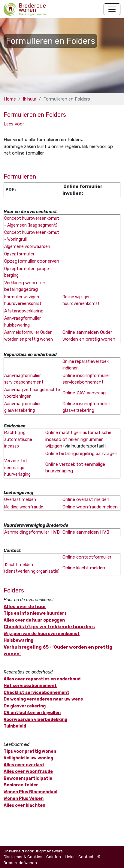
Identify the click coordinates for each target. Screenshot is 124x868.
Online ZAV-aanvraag (84, 393)
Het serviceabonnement (30, 686)
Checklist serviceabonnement (36, 693)
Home (10, 99)
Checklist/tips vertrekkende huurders (49, 627)
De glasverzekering (25, 706)
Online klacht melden (84, 568)
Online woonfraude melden (90, 507)
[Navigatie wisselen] (112, 9)
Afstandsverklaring (24, 311)
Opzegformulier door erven (32, 261)
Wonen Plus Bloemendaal (30, 792)
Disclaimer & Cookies (23, 857)
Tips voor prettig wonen (30, 751)
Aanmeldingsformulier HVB (32, 532)
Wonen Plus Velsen (24, 799)
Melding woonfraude (24, 507)
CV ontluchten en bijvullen (32, 713)
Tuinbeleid (15, 726)
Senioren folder (21, 785)
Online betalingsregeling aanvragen (81, 454)
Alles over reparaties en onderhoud (42, 679)
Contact (86, 857)
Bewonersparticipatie (28, 778)
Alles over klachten (24, 805)
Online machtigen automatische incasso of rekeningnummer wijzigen (78, 439)
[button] (14, 124)
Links (70, 857)
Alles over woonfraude (28, 772)
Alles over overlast (24, 765)
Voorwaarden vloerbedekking (35, 720)
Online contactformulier (87, 557)
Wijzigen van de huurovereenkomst (42, 634)
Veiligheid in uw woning (28, 758)
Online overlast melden (86, 499)
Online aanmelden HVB (86, 532)
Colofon (54, 857)
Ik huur (30, 99)
